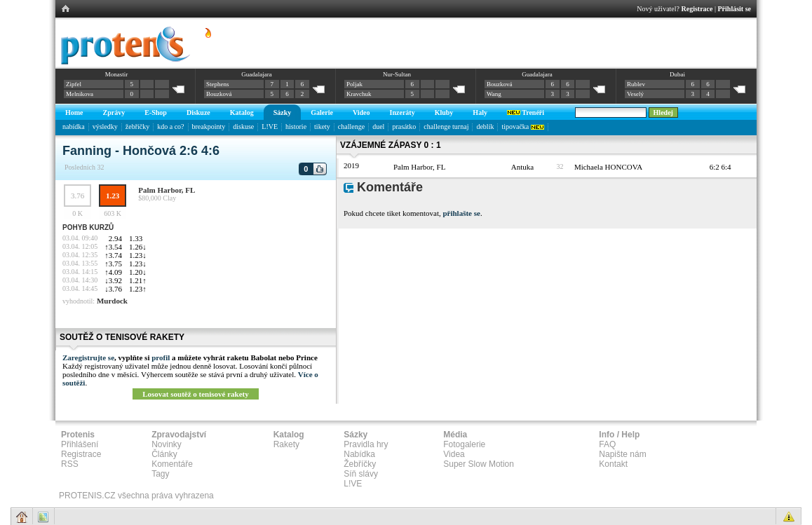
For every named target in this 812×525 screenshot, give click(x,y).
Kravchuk (359, 94)
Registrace (697, 9)
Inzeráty (402, 112)
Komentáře (172, 464)
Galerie (322, 112)
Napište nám (622, 454)
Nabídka (359, 454)
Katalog (242, 112)
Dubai (677, 74)
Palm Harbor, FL (167, 190)
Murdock (112, 301)
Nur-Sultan (397, 74)
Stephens (218, 84)
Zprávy (114, 112)
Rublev (636, 84)
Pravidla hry (366, 444)
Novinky (167, 444)
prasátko (404, 127)
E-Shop (156, 112)
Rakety (286, 444)
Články (164, 454)
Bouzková (219, 94)
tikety (322, 127)
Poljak (354, 84)
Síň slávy (361, 474)
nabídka (74, 127)
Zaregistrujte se (88, 357)
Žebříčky (360, 464)
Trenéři (526, 112)
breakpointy (209, 127)
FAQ (607, 444)
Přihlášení (80, 444)
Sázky (283, 112)
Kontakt (613, 464)
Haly (480, 112)
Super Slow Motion (479, 464)
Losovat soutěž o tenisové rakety (196, 394)
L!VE (270, 127)
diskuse (243, 127)
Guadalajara (256, 74)
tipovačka (522, 127)
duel (378, 127)
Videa (454, 454)
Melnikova (80, 94)
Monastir (117, 74)
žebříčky (137, 127)
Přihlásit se (735, 9)
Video (361, 112)
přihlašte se (461, 213)
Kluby (444, 112)
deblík (485, 127)
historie (296, 127)
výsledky (105, 127)
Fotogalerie (464, 444)
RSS (70, 464)
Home (74, 112)
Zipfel (74, 84)
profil (161, 357)
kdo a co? (170, 127)
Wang (494, 94)
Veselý (635, 94)
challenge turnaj (446, 127)
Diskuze (198, 112)
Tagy (160, 474)
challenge (351, 127)
